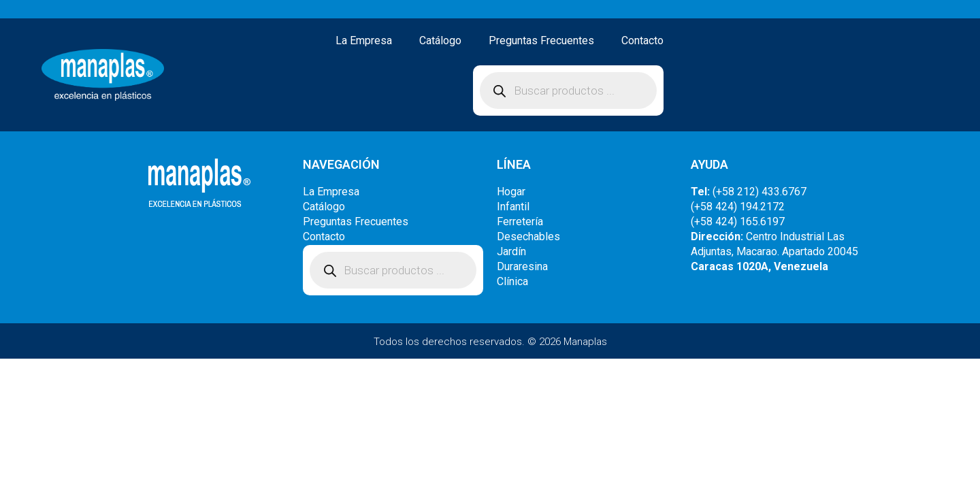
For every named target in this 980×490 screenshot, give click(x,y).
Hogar (511, 192)
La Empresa (364, 40)
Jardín (511, 251)
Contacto (642, 40)
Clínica (512, 281)
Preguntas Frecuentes (541, 40)
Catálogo (440, 40)
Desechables (528, 236)
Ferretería (520, 222)
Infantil (513, 207)
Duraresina (522, 266)
